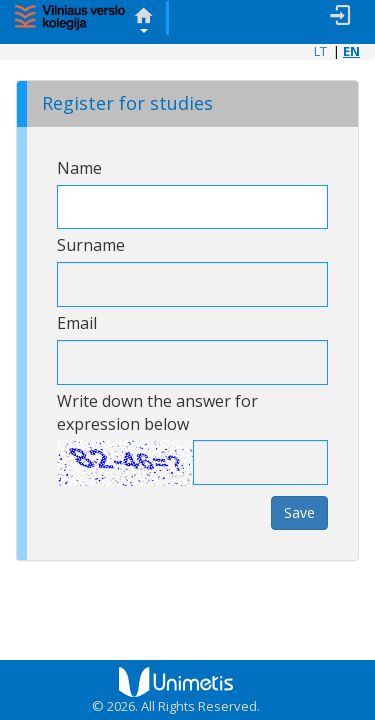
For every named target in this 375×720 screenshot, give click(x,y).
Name (79, 168)
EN (351, 51)
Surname (91, 245)
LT (320, 51)
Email (77, 323)
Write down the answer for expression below (157, 412)
